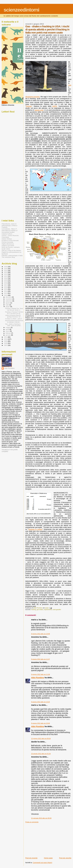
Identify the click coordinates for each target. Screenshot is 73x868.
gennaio (8, 335)
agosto (8, 303)
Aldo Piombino (38, 678)
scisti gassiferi (57, 610)
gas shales (40, 610)
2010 (6, 339)
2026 (6, 267)
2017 (6, 285)
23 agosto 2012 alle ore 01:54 (41, 754)
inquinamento (48, 610)
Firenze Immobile (7, 242)
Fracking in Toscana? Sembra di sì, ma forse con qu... (14, 313)
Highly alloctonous (8, 244)
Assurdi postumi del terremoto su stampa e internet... (14, 321)
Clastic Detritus (7, 239)
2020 (6, 279)
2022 (6, 275)
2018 (6, 283)
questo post (39, 110)
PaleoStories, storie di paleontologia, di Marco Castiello (9, 225)
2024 (6, 271)
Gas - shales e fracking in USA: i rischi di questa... (13, 325)
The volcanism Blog (8, 257)
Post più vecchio (65, 858)
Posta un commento (32, 822)
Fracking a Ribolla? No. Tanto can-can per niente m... (14, 309)
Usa (70, 85)
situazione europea (32, 97)
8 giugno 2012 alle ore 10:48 (40, 634)
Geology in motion (35, 529)
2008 (6, 343)
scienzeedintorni (21, 10)
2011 (6, 337)
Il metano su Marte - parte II (14, 319)
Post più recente (31, 858)
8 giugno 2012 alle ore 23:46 (40, 723)
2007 (6, 345)
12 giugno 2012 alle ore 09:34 (41, 739)
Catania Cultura (7, 234)
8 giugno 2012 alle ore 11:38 (40, 674)
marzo (8, 331)
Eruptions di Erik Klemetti (10, 240)
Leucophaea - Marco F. (9, 229)
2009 (6, 341)
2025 (6, 269)
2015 (6, 289)
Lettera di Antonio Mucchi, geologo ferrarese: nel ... (14, 316)
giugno (8, 307)
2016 (6, 287)
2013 (6, 293)
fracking (34, 610)
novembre (9, 299)
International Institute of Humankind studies (10, 231)
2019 (6, 281)
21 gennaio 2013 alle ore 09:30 (41, 818)
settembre (9, 301)
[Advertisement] (45, 839)
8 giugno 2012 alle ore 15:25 (40, 702)
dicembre (9, 297)
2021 (6, 277)
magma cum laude (8, 245)
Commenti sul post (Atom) (42, 863)
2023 (6, 273)
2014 (6, 291)
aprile (8, 329)
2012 (6, 295)
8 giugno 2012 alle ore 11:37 (40, 659)
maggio (8, 327)
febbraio (8, 333)
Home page (48, 858)
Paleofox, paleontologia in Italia (12, 255)
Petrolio (29, 106)
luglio (8, 305)
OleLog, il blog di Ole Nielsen (11, 250)
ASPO (55, 106)
